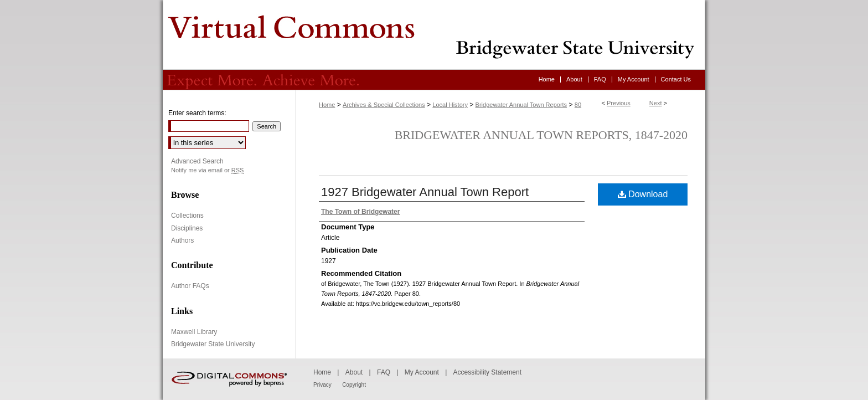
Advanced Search (197, 161)
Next (656, 103)
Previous (619, 103)
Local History (450, 105)
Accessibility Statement (487, 372)
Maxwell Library (194, 332)
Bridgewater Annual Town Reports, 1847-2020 (541, 135)
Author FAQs (190, 286)
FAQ (384, 372)
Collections (187, 216)
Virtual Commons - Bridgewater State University (434, 35)
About (354, 372)
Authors (182, 240)
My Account (422, 372)
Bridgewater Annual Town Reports (521, 105)
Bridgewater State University (213, 344)
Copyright (354, 385)
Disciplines (187, 228)
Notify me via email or (207, 170)
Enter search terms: (197, 113)
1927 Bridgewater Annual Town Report (425, 192)
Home (327, 105)
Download (643, 194)
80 (578, 105)
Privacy (322, 385)
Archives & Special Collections (384, 105)
